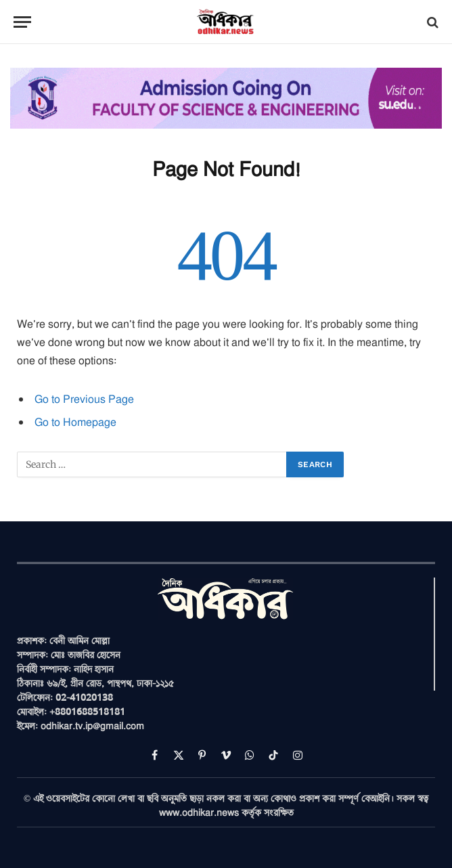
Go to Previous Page (84, 399)
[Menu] (22, 22)
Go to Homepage (75, 422)
